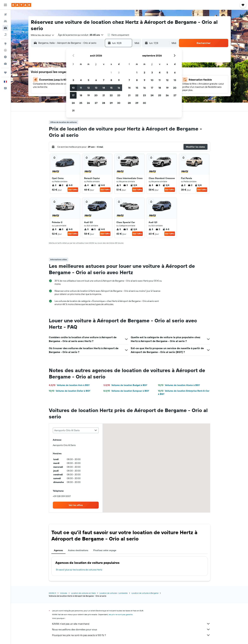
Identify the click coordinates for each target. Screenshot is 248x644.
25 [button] (81, 103)
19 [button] (88, 95)
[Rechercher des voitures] (5, 28)
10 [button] (73, 88)
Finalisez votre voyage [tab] (105, 550)
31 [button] (73, 111)
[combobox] (43, 35)
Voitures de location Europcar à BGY (126, 391)
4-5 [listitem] (69, 185)
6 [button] (96, 80)
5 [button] (88, 80)
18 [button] (81, 95)
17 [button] (73, 95)
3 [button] (73, 80)
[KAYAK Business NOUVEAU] (5, 64)
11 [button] (81, 88)
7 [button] (104, 80)
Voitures (64, 593)
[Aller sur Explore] (5, 44)
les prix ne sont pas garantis (121, 614)
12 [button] (88, 88)
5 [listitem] (119, 185)
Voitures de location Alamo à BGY (179, 385)
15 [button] (111, 88)
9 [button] (119, 80)
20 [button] (96, 95)
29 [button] (111, 103)
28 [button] (104, 103)
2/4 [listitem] (134, 185)
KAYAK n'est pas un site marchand (131, 624)
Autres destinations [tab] (78, 550)
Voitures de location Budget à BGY (125, 385)
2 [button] (119, 72)
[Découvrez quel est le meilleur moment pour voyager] (5, 57)
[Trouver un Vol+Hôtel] (5, 35)
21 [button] (104, 95)
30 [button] (119, 103)
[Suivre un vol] (5, 50)
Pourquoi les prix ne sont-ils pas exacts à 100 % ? (131, 635)
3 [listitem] (126, 185)
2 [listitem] (54, 185)
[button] (5, 5)
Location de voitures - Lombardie (114, 593)
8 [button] (111, 80)
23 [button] (119, 95)
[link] (76, 505)
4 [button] (81, 80)
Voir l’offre (73, 190)
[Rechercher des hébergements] (5, 21)
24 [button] (73, 103)
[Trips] (5, 73)
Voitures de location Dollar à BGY (70, 391)
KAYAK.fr (53, 593)
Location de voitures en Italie (83, 593)
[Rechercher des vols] (5, 15)
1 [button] (111, 72)
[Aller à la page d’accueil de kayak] (21, 5)
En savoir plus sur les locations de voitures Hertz (79, 570)
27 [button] (96, 103)
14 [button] (104, 88)
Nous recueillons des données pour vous (131, 629)
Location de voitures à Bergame (145, 593)
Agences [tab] (58, 550)
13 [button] (96, 88)
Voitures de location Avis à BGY (69, 385)
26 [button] (88, 103)
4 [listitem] (86, 185)
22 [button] (111, 95)
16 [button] (119, 88)
